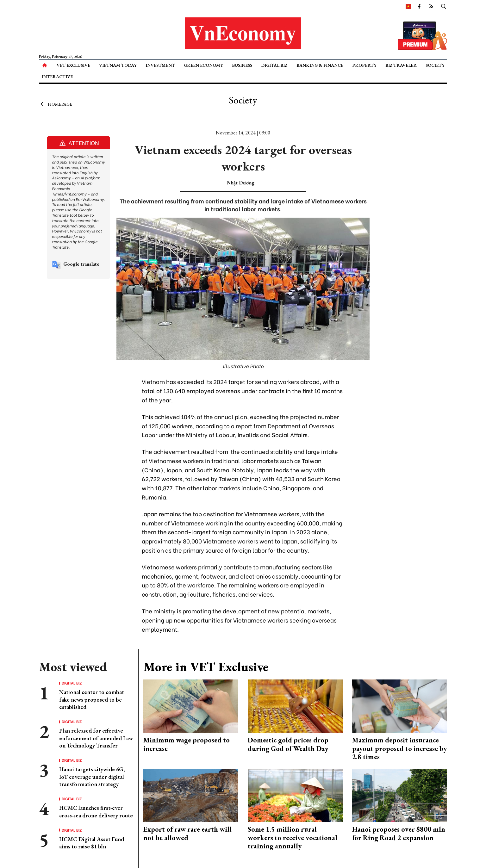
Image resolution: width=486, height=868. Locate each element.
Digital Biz (274, 65)
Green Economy (203, 65)
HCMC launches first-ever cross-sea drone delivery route (96, 811)
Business (242, 65)
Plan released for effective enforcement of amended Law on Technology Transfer (96, 738)
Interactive (57, 77)
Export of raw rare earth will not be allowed (187, 833)
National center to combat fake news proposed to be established (92, 699)
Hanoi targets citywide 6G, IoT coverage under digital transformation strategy (92, 777)
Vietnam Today (118, 65)
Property (364, 65)
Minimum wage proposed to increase (187, 744)
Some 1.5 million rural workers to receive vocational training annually (293, 838)
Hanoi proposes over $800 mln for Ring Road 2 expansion (399, 833)
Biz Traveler (401, 65)
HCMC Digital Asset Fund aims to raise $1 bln (92, 843)
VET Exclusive (73, 65)
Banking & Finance (320, 65)
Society (435, 65)
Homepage (56, 104)
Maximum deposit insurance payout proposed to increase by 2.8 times (399, 748)
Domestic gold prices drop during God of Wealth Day (288, 744)
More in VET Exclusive (206, 667)
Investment (160, 65)
